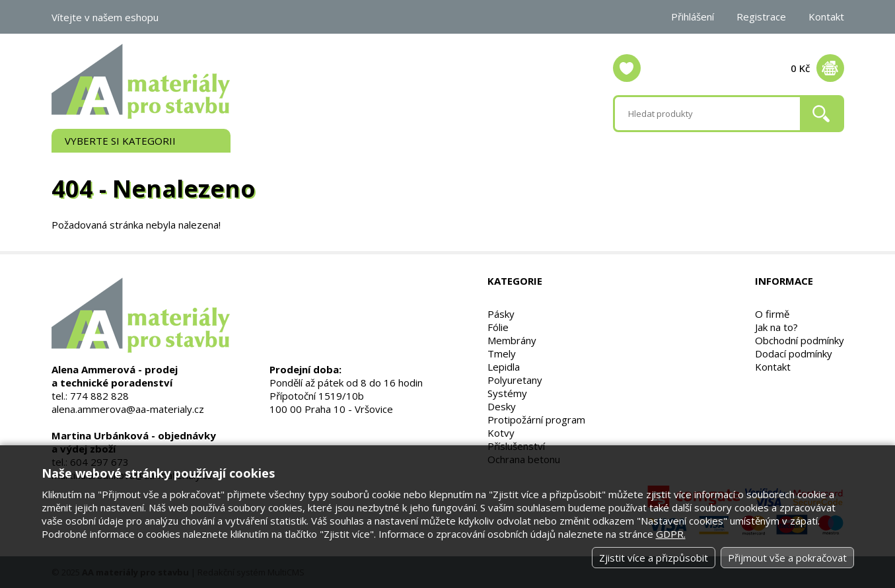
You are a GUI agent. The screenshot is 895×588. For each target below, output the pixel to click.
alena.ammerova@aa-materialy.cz (128, 409)
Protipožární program (536, 420)
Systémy (507, 393)
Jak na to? (776, 327)
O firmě (772, 314)
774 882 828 (99, 396)
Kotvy (501, 433)
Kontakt (826, 17)
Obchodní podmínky (800, 340)
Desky (502, 406)
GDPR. (671, 534)
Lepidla (504, 367)
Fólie (498, 327)
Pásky (501, 314)
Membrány (512, 340)
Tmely (502, 353)
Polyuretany (515, 380)
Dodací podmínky (794, 353)
